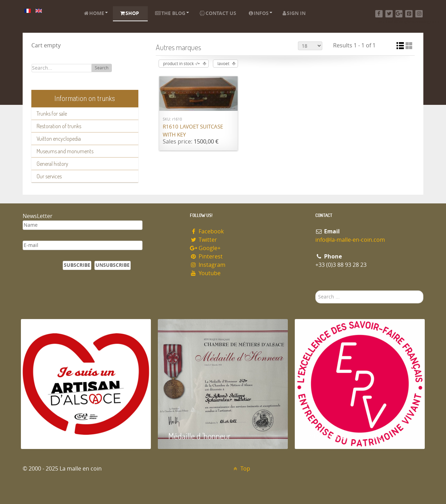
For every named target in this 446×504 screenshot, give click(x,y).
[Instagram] (419, 14)
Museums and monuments (65, 151)
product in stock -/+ (182, 64)
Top (241, 469)
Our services (49, 176)
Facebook (207, 231)
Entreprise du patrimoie (343, 436)
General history (52, 164)
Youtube (205, 273)
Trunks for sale (52, 114)
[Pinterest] (409, 14)
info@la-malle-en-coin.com (350, 240)
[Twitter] (389, 14)
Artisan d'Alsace (56, 436)
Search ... (316, 291)
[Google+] (399, 14)
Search (102, 68)
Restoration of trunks (59, 126)
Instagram (208, 265)
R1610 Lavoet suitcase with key (193, 131)
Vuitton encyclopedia (59, 139)
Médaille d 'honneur (199, 436)
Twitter (203, 240)
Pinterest (206, 257)
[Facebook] (379, 14)
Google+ (205, 248)
